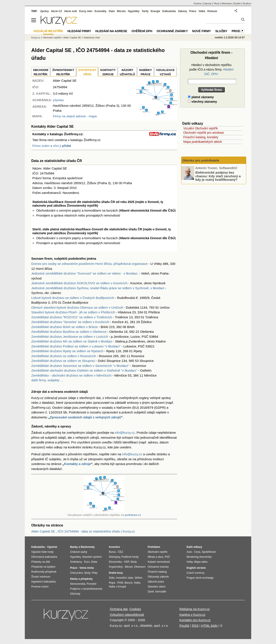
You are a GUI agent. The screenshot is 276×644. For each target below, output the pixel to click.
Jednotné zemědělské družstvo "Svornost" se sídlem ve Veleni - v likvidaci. (85, 273)
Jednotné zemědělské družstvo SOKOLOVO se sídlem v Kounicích (79, 283)
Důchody (75, 594)
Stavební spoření (92, 557)
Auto (189, 552)
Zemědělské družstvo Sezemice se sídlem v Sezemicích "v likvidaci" (80, 366)
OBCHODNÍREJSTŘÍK (41, 72)
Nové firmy (202, 31)
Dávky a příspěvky (81, 579)
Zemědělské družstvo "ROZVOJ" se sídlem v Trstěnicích (72, 317)
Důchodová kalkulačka (44, 557)
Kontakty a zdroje (78, 464)
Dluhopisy (114, 557)
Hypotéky (134, 11)
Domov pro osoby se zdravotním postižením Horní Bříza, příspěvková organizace (89, 264)
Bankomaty (88, 547)
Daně (151, 592)
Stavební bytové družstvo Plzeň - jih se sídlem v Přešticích (73, 312)
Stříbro (138, 578)
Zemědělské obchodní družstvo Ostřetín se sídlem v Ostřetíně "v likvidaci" (84, 370)
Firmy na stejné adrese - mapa (75, 116)
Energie (155, 11)
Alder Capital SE (72, 38)
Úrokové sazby (79, 552)
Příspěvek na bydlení (43, 567)
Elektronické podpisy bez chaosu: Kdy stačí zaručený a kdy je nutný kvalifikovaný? (218, 176)
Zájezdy (207, 3)
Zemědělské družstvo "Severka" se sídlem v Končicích (70, 322)
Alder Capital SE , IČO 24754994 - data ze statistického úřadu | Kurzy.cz (83, 531)
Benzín (129, 583)
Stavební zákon (157, 587)
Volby (190, 562)
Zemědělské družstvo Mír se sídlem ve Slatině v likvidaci (72, 341)
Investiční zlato (125, 578)
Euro (87, 562)
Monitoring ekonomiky (199, 557)
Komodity (100, 11)
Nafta (137, 583)
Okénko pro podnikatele (201, 160)
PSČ (167, 557)
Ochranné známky (172, 31)
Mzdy (87, 573)
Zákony (182, 11)
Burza (112, 552)
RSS (195, 626)
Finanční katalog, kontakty (201, 137)
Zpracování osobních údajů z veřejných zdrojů (85, 417)
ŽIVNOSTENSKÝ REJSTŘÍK (63, 72)
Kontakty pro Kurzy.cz (195, 620)
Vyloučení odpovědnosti (127, 615)
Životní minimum (41, 577)
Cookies (135, 609)
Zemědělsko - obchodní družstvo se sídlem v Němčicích (71, 375)
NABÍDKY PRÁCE (145, 72)
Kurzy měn (86, 11)
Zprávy (45, 11)
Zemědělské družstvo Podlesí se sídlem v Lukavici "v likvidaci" (76, 346)
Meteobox (227, 3)
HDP (127, 562)
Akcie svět (71, 11)
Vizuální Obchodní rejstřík (201, 128)
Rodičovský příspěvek (44, 572)
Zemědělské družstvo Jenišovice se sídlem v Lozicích (70, 337)
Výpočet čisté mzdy (42, 552)
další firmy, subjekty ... (47, 380)
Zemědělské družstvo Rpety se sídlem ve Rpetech (67, 351)
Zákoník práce (156, 582)
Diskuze (212, 11)
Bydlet (237, 3)
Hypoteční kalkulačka (43, 582)
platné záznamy (201, 97)
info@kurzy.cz (125, 433)
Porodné (92, 584)
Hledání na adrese (111, 31)
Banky (74, 547)
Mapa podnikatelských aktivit (202, 142)
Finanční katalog (157, 572)
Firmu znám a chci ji (52, 146)
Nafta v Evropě (117, 587)
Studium (247, 3)
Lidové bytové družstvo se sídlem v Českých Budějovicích (73, 298)
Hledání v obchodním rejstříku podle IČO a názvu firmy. (211, 69)
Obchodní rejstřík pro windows (204, 133)
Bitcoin (121, 11)
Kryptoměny (116, 567)
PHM (120, 583)
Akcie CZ (56, 11)
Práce (193, 11)
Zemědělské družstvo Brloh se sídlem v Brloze (64, 327)
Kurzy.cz (36, 38)
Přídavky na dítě (41, 562)
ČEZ (121, 552)
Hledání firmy (79, 31)
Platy (95, 573)
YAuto (217, 3)
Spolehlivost (209, 552)
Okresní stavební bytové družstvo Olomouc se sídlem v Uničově (77, 307)
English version (196, 568)
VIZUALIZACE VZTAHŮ (165, 72)
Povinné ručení (40, 587)
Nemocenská (78, 584)
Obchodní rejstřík (52, 38)
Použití (184, 626)
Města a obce (155, 557)
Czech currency (195, 573)
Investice (114, 547)
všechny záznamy (202, 102)
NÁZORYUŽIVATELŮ (127, 72)
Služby (221, 31)
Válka (202, 11)
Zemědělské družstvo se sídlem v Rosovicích (64, 356)
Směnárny (76, 562)
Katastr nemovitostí (159, 562)
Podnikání (154, 547)
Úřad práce (76, 573)
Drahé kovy (116, 573)
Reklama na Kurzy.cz (195, 609)
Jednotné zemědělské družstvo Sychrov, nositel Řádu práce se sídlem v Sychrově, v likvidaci (98, 288)
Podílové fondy (130, 557)
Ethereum (140, 567)
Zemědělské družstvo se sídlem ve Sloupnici (63, 361)
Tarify (145, 11)
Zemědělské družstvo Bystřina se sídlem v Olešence (69, 332)
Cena (197, 552)
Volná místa (86, 568)
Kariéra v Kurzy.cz (192, 615)
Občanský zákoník (158, 577)
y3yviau (58, 100)
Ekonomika (115, 562)
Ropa (112, 583)
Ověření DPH (142, 31)
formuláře (161, 592)
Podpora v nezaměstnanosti (86, 589)
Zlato (112, 11)
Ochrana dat (119, 609)
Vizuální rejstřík (48, 31)
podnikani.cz (133, 515)
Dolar (94, 562)
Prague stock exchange (200, 578)
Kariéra (197, 3)
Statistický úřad (92, 38)
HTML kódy (209, 626)
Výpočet (52, 547)
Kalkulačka (169, 11)
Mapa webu (201, 562)
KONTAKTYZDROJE (108, 72)
